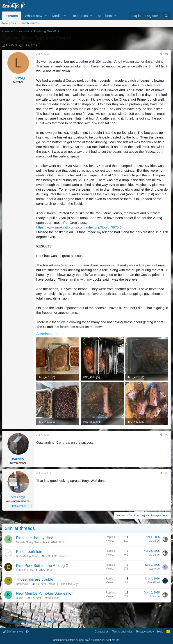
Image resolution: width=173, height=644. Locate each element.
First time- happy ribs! (34, 538)
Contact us (102, 631)
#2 (167, 435)
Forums (12, 16)
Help (160, 631)
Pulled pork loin (29, 552)
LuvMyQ (11, 45)
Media (57, 16)
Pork (62, 542)
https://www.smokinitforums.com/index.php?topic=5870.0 (79, 227)
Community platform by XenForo (86, 640)
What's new (33, 16)
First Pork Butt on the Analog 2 (42, 566)
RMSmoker (23, 584)
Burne (20, 598)
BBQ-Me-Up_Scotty (28, 556)
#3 (167, 473)
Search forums (29, 23)
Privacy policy (145, 631)
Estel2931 (22, 570)
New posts (9, 23)
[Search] (166, 16)
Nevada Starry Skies (28, 542)
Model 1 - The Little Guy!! (64, 584)
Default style (14, 631)
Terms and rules (122, 631)
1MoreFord (153, 582)
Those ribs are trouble (35, 579)
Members (105, 16)
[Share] (161, 54)
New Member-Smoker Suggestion (45, 593)
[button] (46, 16)
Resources (80, 16)
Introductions (51, 598)
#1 (167, 54)
